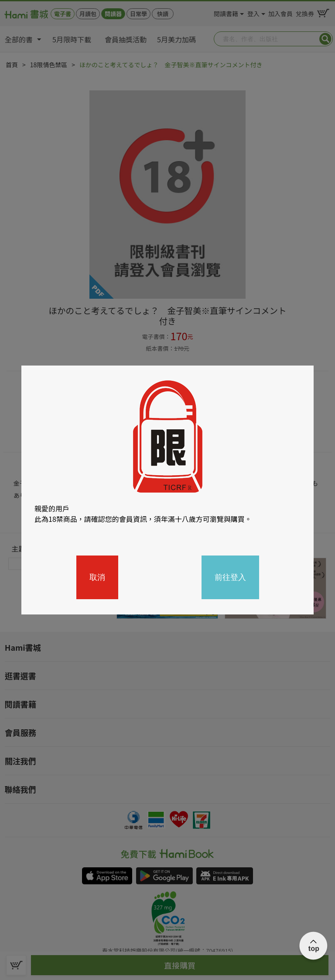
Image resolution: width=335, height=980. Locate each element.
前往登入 (230, 577)
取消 (97, 577)
